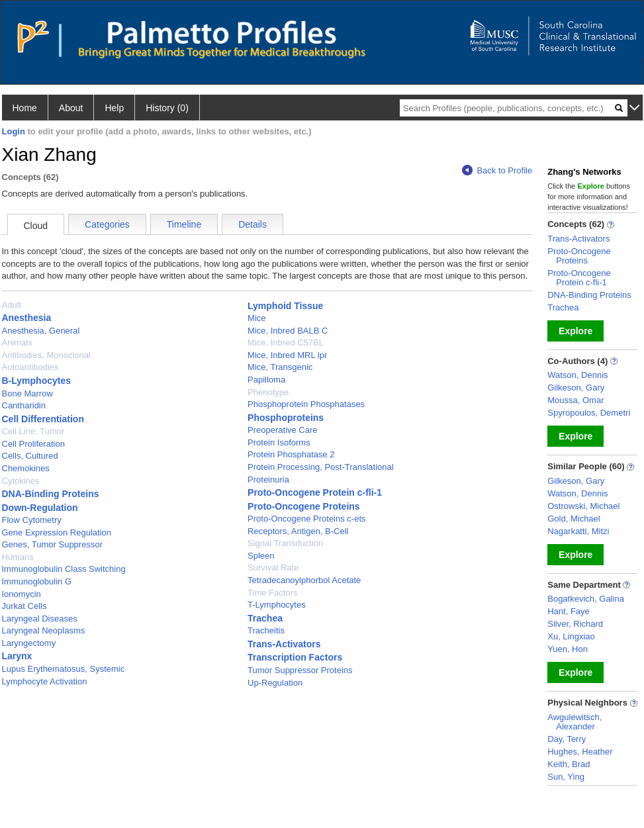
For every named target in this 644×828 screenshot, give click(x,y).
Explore (575, 331)
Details (253, 224)
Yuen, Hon (568, 649)
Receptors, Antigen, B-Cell (298, 531)
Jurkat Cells (24, 606)
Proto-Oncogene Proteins (304, 506)
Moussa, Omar (575, 400)
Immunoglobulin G (37, 581)
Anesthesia (27, 318)
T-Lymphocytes (277, 605)
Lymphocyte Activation (45, 681)
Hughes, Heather (580, 752)
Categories (107, 224)
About (71, 108)
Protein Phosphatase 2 (291, 454)
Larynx (17, 656)
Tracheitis (266, 630)
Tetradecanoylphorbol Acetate (304, 580)
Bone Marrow (27, 393)
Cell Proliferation (33, 444)
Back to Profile (497, 170)
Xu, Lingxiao (571, 636)
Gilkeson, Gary (576, 388)
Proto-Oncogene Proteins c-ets (306, 519)
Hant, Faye (569, 611)
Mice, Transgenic (280, 367)
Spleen (261, 556)
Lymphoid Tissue (285, 306)
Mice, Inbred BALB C (288, 331)
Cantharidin (24, 405)
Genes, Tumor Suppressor (52, 544)
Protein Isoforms (279, 442)
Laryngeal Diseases (40, 619)
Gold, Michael (574, 519)
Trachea (265, 618)
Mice (256, 318)
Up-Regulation (275, 683)
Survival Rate (273, 568)
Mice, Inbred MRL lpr (287, 355)
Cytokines (21, 481)
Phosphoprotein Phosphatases (306, 404)
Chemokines (26, 468)
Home (25, 108)
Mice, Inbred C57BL (286, 343)
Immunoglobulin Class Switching (64, 569)
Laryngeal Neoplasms (44, 630)
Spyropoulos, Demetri (589, 413)
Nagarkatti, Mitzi (578, 531)
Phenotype (268, 392)
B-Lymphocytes (37, 381)
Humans (18, 557)
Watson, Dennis (577, 375)
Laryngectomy (29, 643)
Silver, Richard (575, 624)
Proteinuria (268, 480)
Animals (17, 343)
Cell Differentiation (43, 419)
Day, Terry (567, 739)
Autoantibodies (30, 367)
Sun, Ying (566, 777)
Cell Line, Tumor (33, 431)
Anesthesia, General (41, 331)
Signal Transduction (285, 543)
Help (114, 108)
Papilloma (266, 380)
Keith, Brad (569, 764)
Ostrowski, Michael (583, 506)
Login (14, 131)
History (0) (167, 108)
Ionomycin (22, 594)
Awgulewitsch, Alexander (575, 722)
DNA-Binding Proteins (51, 494)
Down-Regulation (40, 508)
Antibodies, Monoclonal (46, 355)
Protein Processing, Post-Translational (321, 467)
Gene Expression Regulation (57, 532)
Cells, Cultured (30, 456)
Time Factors (272, 593)
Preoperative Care (283, 430)
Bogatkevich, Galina (586, 599)
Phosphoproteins (286, 418)
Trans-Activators (284, 644)
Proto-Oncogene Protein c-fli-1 (315, 492)
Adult (12, 305)
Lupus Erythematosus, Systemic (64, 669)
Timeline (184, 224)
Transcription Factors (295, 657)
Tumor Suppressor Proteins (300, 670)
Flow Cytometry (32, 520)
